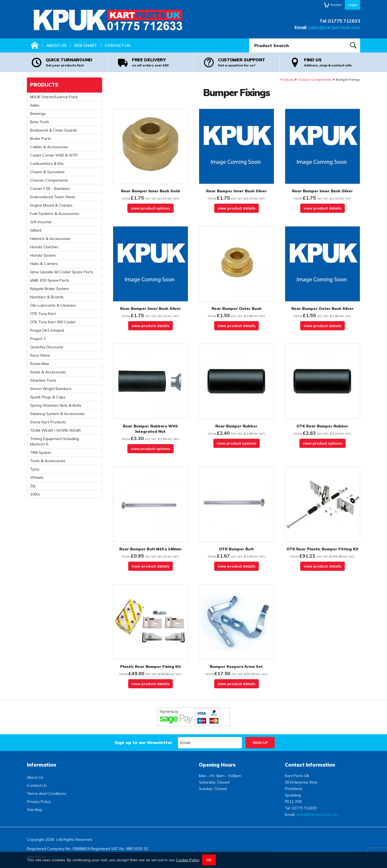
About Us (56, 45)
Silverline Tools (43, 380)
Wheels (37, 477)
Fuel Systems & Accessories (55, 214)
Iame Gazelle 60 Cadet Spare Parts (62, 272)
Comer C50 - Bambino (50, 189)
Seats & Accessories (48, 372)
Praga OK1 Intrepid (47, 330)
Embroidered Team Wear (53, 197)
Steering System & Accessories (58, 414)
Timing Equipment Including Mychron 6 (55, 441)
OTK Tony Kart (43, 314)
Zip (33, 486)
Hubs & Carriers (44, 264)
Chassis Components (315, 79)
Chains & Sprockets (47, 172)
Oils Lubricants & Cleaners (53, 305)
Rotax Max (40, 364)
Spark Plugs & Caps (48, 397)
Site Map (35, 810)
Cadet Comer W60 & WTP (54, 155)
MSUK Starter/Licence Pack (54, 97)
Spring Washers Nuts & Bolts (56, 405)
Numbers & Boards (47, 297)
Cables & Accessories (49, 147)
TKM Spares (41, 452)
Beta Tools (40, 122)
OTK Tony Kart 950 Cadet (53, 322)
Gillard (36, 230)
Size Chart (86, 45)
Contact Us (118, 45)
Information (42, 765)
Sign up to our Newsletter (143, 742)
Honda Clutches (44, 247)
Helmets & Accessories (50, 239)
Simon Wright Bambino (51, 389)
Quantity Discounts (47, 347)
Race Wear (40, 355)
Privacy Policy (39, 802)
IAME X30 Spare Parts (50, 280)
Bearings (38, 114)
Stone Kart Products (48, 422)
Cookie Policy (187, 860)
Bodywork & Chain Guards (54, 130)
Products (287, 79)
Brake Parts (41, 139)
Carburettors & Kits (47, 164)
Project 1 (38, 339)
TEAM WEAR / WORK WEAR (55, 430)
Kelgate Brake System (50, 289)
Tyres (35, 469)
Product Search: (249, 39)
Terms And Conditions (47, 793)
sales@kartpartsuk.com (334, 27)
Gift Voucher (41, 222)
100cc (35, 494)
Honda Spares (43, 255)
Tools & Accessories (48, 461)
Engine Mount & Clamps (51, 205)
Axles (35, 105)
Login (352, 5)
